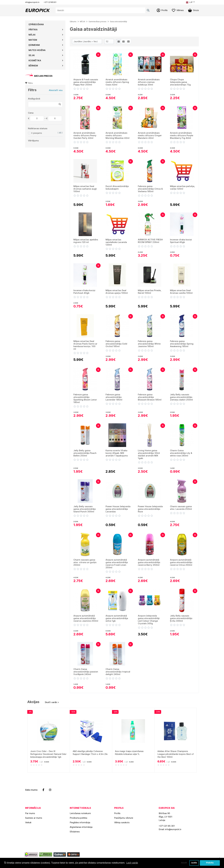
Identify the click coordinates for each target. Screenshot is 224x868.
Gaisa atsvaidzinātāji (118, 22)
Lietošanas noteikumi (80, 813)
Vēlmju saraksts (122, 822)
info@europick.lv (32, 2)
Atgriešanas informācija (81, 827)
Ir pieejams (37, 133)
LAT (189, 2)
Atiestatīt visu (56, 90)
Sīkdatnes (75, 832)
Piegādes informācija (80, 822)
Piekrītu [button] (210, 863)
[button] (190, 2)
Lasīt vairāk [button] (132, 863)
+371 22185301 (50, 2)
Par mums (30, 813)
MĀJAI (82, 22)
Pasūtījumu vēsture (124, 818)
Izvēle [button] (194, 863)
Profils (117, 813)
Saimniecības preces (97, 22)
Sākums (73, 22)
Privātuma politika (78, 818)
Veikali (28, 822)
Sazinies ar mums (34, 818)
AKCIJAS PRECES (39, 76)
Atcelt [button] (184, 863)
